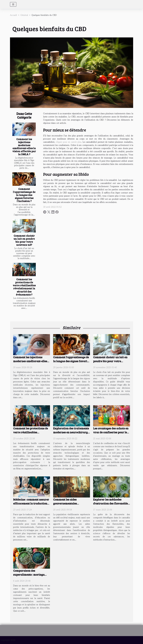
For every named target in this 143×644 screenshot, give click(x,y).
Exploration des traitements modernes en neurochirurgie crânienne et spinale (71, 432)
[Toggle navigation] (13, 4)
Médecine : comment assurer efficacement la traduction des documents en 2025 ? (31, 503)
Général (24, 15)
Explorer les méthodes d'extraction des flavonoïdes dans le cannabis (111, 503)
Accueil (13, 15)
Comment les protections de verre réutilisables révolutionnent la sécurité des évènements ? (24, 287)
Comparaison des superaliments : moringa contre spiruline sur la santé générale (31, 576)
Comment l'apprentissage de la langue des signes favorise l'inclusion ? (24, 195)
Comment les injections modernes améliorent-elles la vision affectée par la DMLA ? (24, 147)
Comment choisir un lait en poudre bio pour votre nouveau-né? (24, 240)
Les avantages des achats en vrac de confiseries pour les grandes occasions (111, 432)
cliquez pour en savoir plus (68, 142)
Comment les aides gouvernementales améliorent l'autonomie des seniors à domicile (70, 505)
